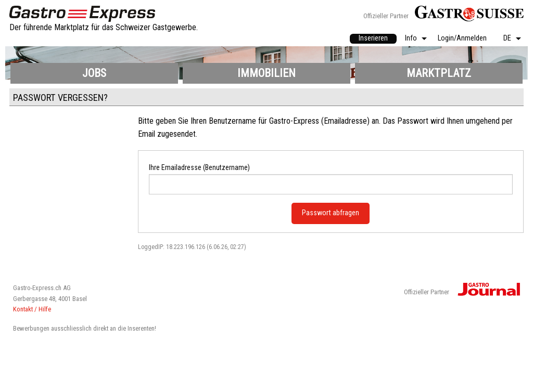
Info (411, 39)
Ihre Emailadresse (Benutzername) (199, 167)
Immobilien (266, 73)
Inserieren (373, 38)
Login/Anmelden (462, 39)
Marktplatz (439, 73)
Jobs (94, 73)
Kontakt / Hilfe (32, 309)
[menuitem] (373, 39)
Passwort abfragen (331, 213)
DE (507, 39)
